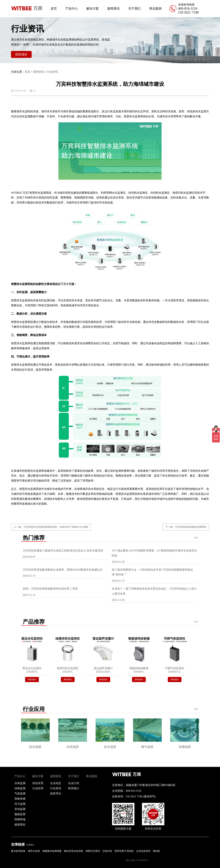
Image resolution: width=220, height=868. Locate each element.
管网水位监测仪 (116, 193)
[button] (195, 735)
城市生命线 (34, 851)
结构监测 (20, 788)
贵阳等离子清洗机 (124, 851)
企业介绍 (74, 783)
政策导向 (56, 793)
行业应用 (38, 788)
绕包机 (157, 851)
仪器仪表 (107, 851)
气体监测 (20, 793)
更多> (197, 538)
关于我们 (134, 9)
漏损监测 (20, 814)
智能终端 (20, 819)
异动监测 (20, 809)
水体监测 (20, 783)
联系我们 (74, 788)
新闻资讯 (113, 9)
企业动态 (56, 783)
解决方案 (92, 9)
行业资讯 (53, 72)
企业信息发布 (143, 851)
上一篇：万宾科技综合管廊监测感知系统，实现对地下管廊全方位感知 (51, 527)
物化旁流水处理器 (74, 851)
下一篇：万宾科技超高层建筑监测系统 (186, 527)
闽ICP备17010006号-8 (137, 860)
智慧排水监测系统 (135, 116)
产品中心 (71, 9)
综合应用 (38, 783)
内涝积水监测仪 (138, 193)
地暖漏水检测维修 (52, 851)
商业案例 (155, 9)
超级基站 (20, 824)
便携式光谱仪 (93, 851)
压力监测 (20, 804)
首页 (54, 9)
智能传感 (20, 799)
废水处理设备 (18, 851)
